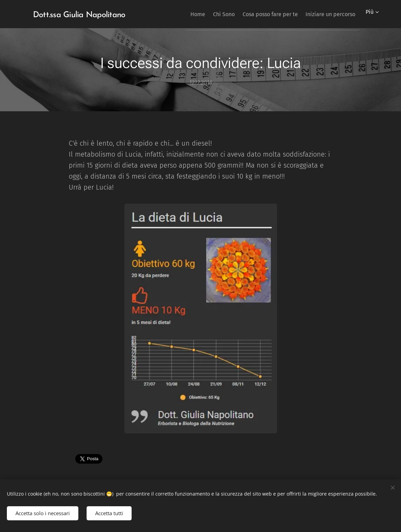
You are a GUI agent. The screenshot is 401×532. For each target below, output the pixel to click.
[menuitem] (182, 14)
